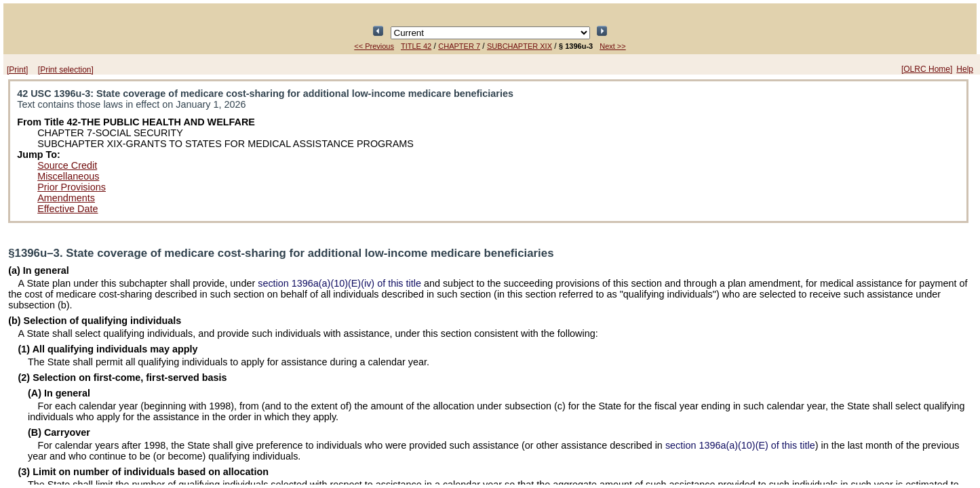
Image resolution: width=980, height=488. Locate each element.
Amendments (66, 198)
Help (965, 69)
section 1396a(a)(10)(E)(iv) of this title (339, 283)
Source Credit (67, 165)
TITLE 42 (416, 46)
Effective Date (67, 209)
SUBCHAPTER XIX (520, 46)
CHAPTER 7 (459, 46)
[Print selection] (66, 70)
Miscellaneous (68, 176)
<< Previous (374, 46)
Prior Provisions (72, 187)
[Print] (17, 70)
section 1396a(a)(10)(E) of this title (740, 445)
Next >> (613, 46)
